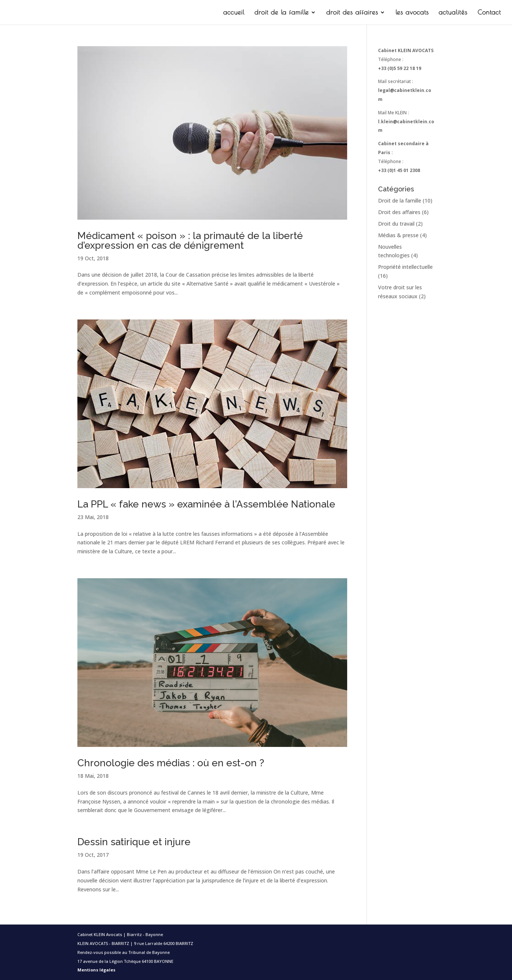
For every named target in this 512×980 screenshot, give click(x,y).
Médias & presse (398, 235)
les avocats (412, 13)
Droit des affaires (399, 212)
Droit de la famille (400, 201)
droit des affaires (352, 13)
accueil (234, 13)
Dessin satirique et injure (134, 842)
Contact (489, 13)
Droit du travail (396, 224)
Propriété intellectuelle (405, 267)
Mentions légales (96, 970)
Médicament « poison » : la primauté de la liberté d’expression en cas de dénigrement (190, 241)
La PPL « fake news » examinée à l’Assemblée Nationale (206, 504)
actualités (453, 13)
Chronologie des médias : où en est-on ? (171, 763)
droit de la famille (282, 13)
